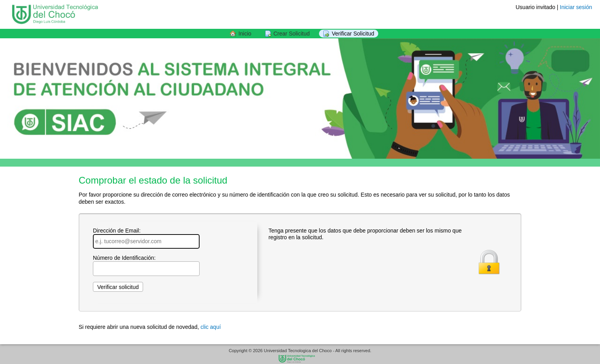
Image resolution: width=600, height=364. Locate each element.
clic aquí (210, 327)
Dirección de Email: (146, 238)
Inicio (245, 34)
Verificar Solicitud (353, 34)
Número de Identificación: (146, 265)
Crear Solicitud (292, 34)
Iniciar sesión (576, 7)
